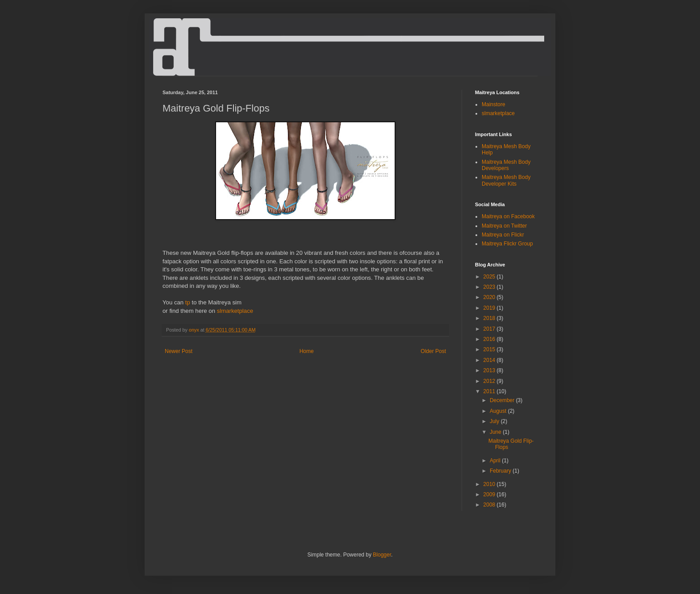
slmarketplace (235, 311)
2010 (490, 484)
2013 (490, 370)
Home (307, 351)
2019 (490, 308)
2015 (490, 349)
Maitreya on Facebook (508, 216)
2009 (490, 494)
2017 (490, 329)
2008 (490, 505)
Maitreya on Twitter (504, 226)
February (501, 471)
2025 (490, 277)
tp (188, 302)
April (496, 461)
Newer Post (179, 351)
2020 (490, 297)
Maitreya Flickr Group (507, 244)
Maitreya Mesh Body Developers (506, 165)
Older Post (433, 351)
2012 (490, 381)
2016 (490, 339)
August (499, 411)
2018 (490, 318)
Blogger (382, 555)
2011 (490, 391)
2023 (490, 287)
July (495, 421)
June (496, 432)
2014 (490, 360)
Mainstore (494, 104)
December (503, 400)
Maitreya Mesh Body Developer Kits (506, 180)
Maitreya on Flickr (503, 235)
